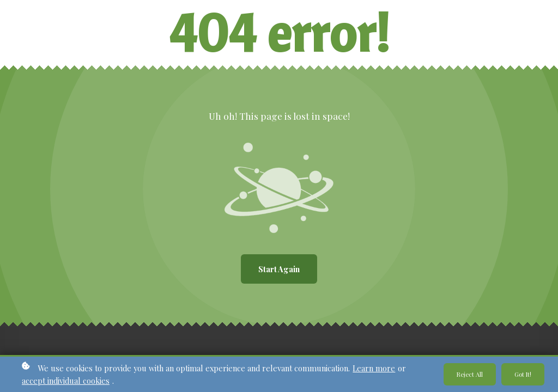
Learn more (374, 368)
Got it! (523, 374)
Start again (279, 269)
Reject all (470, 374)
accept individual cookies (66, 381)
